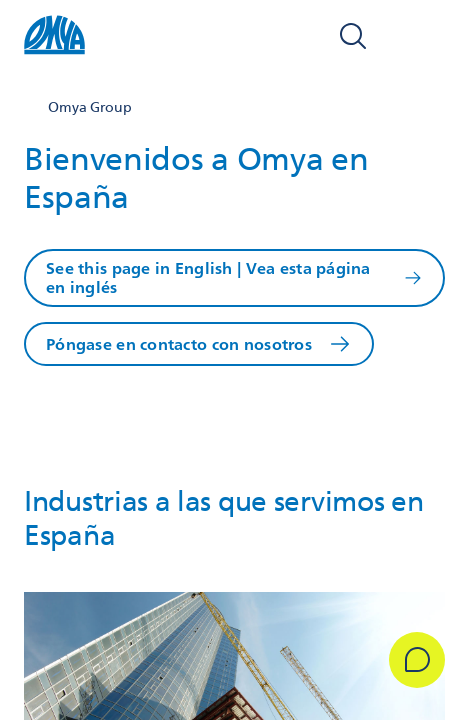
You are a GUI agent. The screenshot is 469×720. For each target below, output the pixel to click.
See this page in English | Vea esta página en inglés (208, 278)
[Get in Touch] (417, 660)
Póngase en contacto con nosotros (179, 344)
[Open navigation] (423, 36)
